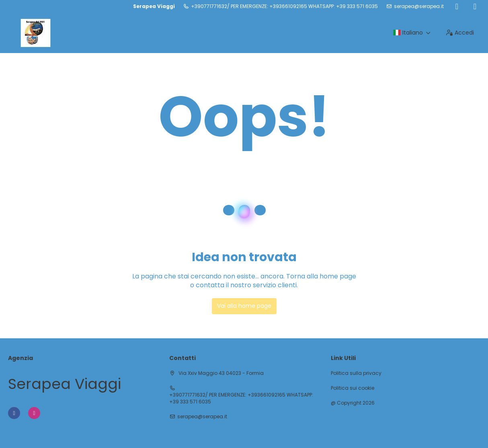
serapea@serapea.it (419, 6)
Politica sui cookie (353, 388)
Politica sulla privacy (356, 373)
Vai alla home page (244, 306)
